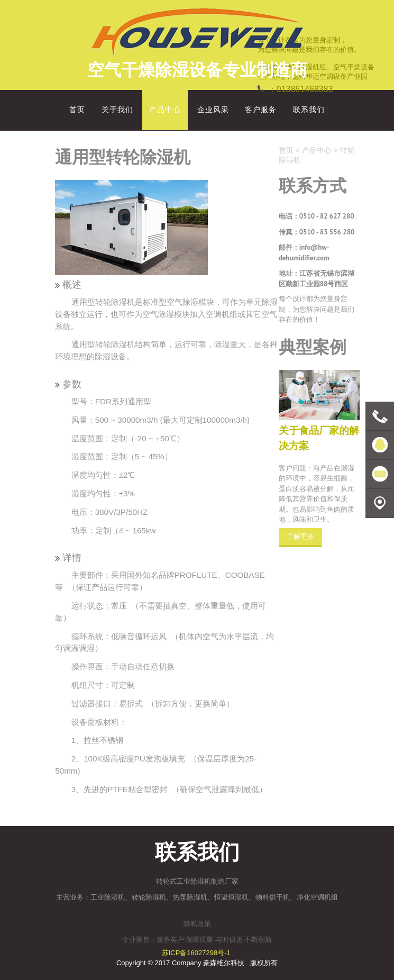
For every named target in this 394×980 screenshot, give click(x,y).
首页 (286, 150)
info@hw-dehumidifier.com (304, 253)
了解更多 (300, 536)
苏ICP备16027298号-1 (196, 953)
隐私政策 (197, 924)
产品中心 (317, 150)
